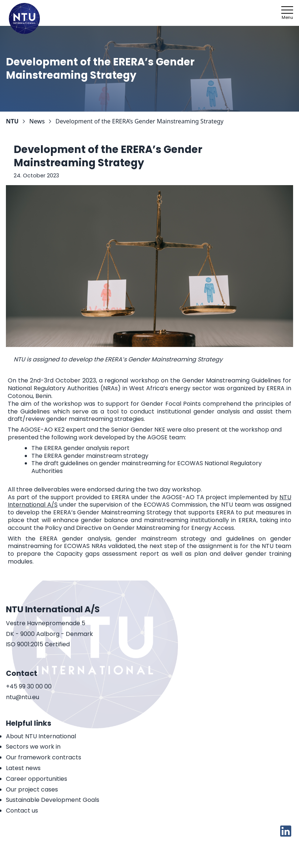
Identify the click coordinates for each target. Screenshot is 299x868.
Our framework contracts (44, 757)
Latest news (23, 768)
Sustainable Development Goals (53, 800)
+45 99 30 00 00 (29, 687)
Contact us (22, 811)
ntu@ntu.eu (23, 697)
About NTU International (41, 736)
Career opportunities (37, 779)
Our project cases (32, 789)
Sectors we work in (33, 747)
